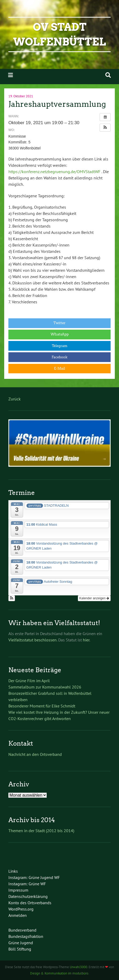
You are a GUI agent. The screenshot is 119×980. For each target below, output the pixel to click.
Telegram (60, 346)
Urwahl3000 (79, 967)
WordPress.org (21, 909)
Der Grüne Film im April (30, 681)
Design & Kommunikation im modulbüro (59, 973)
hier (86, 640)
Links (13, 871)
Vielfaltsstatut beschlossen (33, 640)
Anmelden (18, 915)
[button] (105, 128)
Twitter (59, 323)
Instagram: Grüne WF (27, 884)
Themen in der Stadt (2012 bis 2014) (41, 831)
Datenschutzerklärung (28, 896)
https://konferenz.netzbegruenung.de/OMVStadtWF (54, 172)
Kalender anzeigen (94, 598)
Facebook (59, 357)
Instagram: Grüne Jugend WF (34, 877)
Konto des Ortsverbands (30, 903)
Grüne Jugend (21, 943)
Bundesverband (22, 930)
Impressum (18, 890)
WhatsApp (60, 334)
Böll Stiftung (20, 949)
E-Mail (59, 368)
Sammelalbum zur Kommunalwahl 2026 (45, 687)
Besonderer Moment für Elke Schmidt (42, 706)
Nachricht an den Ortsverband (35, 754)
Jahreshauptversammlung (57, 104)
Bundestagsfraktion (26, 936)
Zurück (15, 399)
